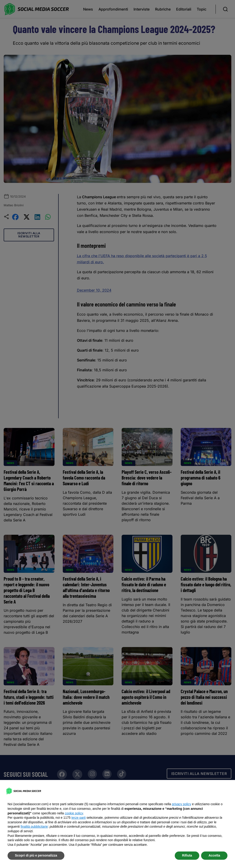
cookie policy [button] (74, 813)
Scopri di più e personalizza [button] (36, 855)
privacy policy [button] (181, 804)
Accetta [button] (214, 855)
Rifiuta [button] (187, 855)
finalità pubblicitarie (34, 827)
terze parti (79, 818)
